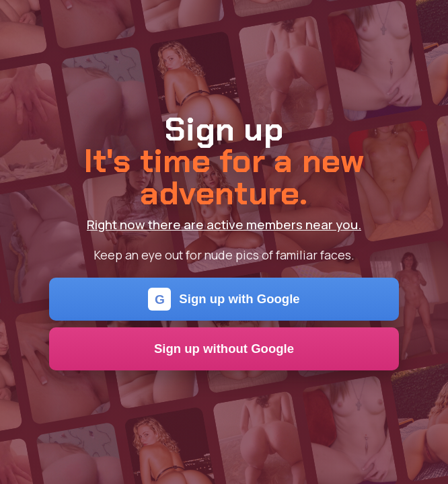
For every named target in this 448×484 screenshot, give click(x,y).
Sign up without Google (224, 349)
